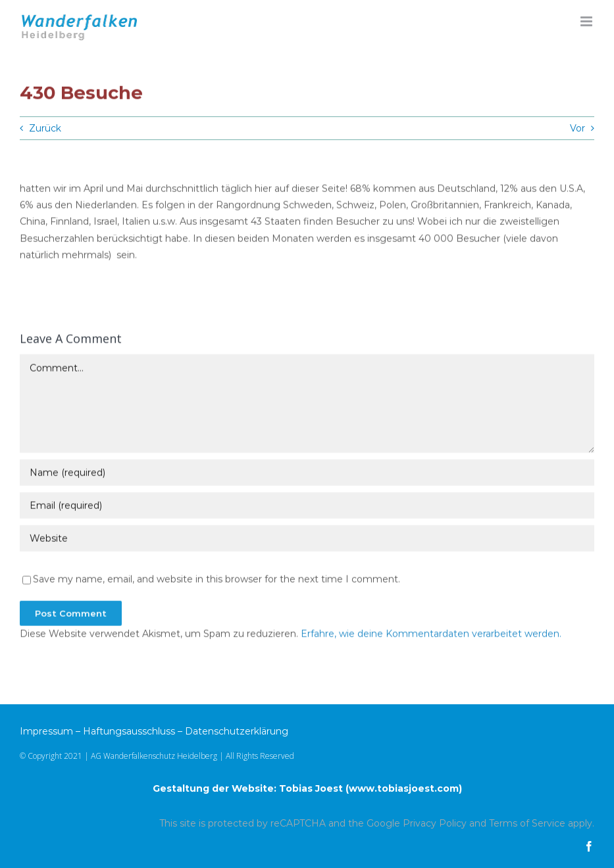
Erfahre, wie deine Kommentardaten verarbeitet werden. (431, 635)
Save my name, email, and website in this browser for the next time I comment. (217, 580)
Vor (577, 128)
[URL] (307, 539)
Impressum (46, 731)
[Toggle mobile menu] (587, 21)
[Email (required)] (307, 506)
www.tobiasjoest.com (404, 788)
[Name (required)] (307, 473)
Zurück (45, 128)
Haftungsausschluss (129, 731)
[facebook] (589, 846)
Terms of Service (527, 823)
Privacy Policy (435, 823)
